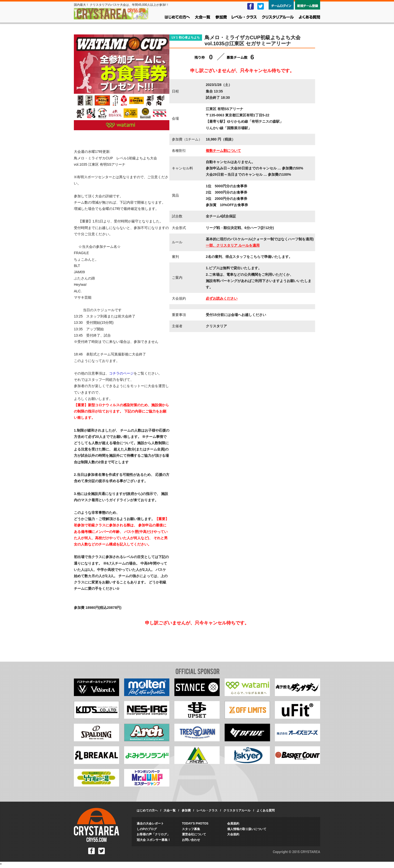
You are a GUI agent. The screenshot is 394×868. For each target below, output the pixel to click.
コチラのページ (121, 373)
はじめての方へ (177, 17)
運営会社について (194, 834)
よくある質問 (309, 17)
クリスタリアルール (278, 17)
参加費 (221, 17)
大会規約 (233, 834)
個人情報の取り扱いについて (247, 829)
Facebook (251, 6)
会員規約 (233, 824)
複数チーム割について (223, 151)
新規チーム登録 (308, 5)
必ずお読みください (222, 298)
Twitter (261, 6)
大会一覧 (203, 17)
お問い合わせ (191, 840)
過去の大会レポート (150, 824)
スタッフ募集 (191, 829)
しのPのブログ (147, 829)
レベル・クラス (244, 17)
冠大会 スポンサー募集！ (154, 840)
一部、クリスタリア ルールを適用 (233, 245)
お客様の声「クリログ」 (153, 834)
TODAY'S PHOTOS (195, 824)
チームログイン (281, 5)
